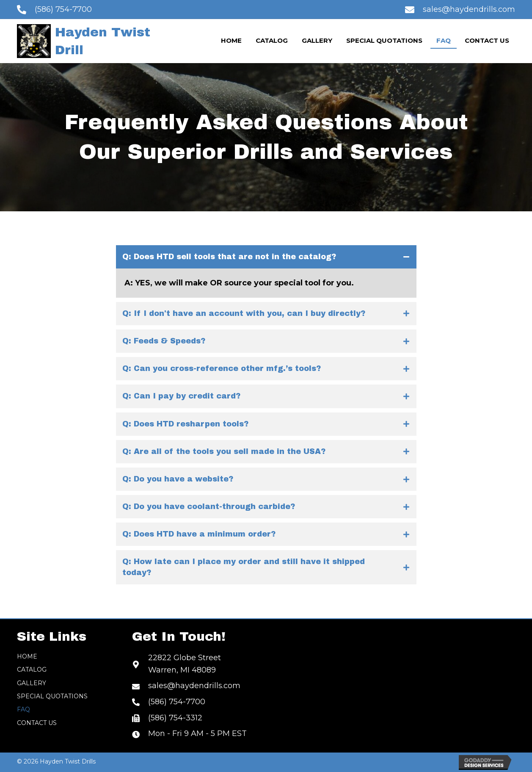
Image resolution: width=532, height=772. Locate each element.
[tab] (266, 257)
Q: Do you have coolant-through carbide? (209, 506)
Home (27, 656)
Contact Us (37, 723)
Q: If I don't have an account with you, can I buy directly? (244, 313)
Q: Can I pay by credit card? (181, 396)
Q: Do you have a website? (178, 479)
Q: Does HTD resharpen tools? (185, 424)
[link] (231, 41)
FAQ (23, 709)
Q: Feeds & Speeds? (164, 341)
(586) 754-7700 (63, 9)
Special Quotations (52, 696)
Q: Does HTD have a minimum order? (199, 534)
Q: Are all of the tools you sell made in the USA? (224, 451)
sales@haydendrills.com (469, 9)
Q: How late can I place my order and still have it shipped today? (244, 567)
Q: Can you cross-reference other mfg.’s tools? (222, 368)
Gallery (32, 683)
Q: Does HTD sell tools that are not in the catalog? (229, 257)
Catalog (32, 670)
